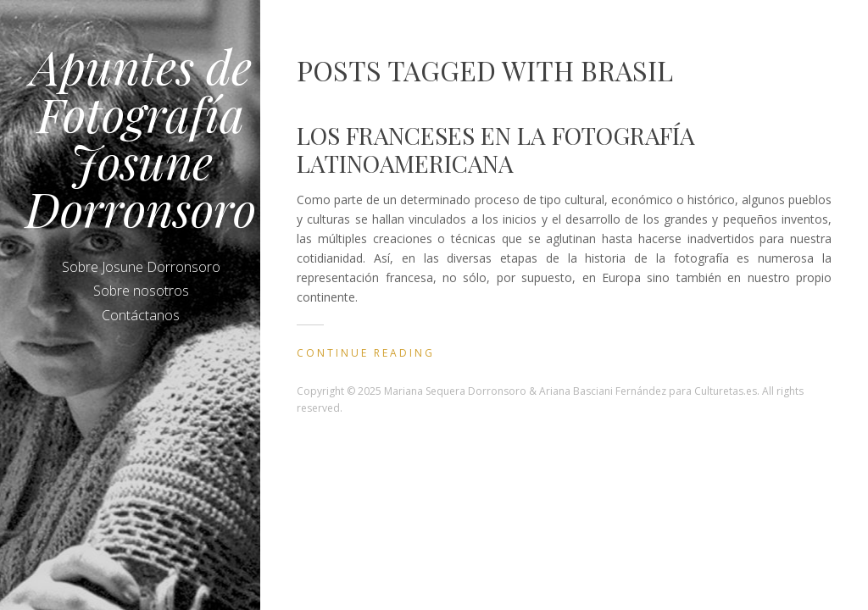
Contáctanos (141, 315)
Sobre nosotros (141, 291)
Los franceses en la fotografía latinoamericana (496, 150)
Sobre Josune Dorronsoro (141, 267)
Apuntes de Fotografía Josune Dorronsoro (141, 137)
